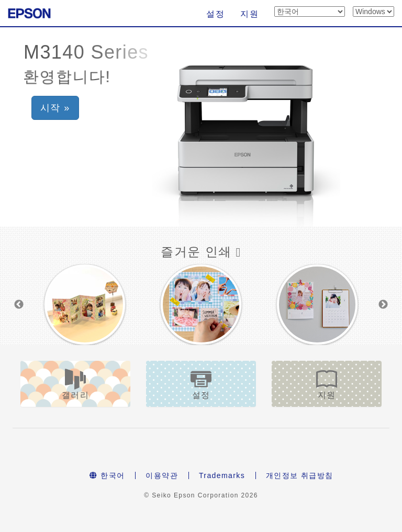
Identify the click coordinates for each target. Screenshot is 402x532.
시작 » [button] (55, 108)
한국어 (107, 475)
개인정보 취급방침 (300, 475)
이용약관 (162, 475)
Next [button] (383, 305)
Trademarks (222, 475)
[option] (85, 304)
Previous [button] (19, 305)
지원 (249, 14)
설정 (215, 14)
